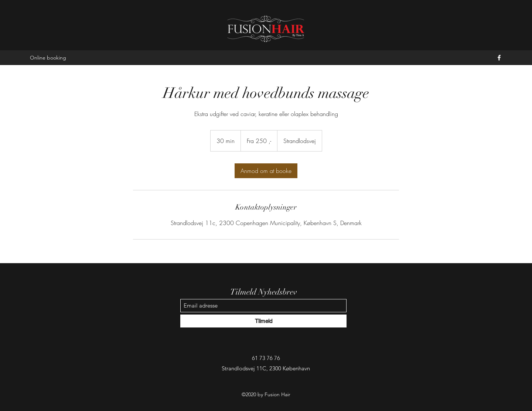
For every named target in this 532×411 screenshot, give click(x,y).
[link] (266, 171)
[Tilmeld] (263, 321)
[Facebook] (499, 58)
